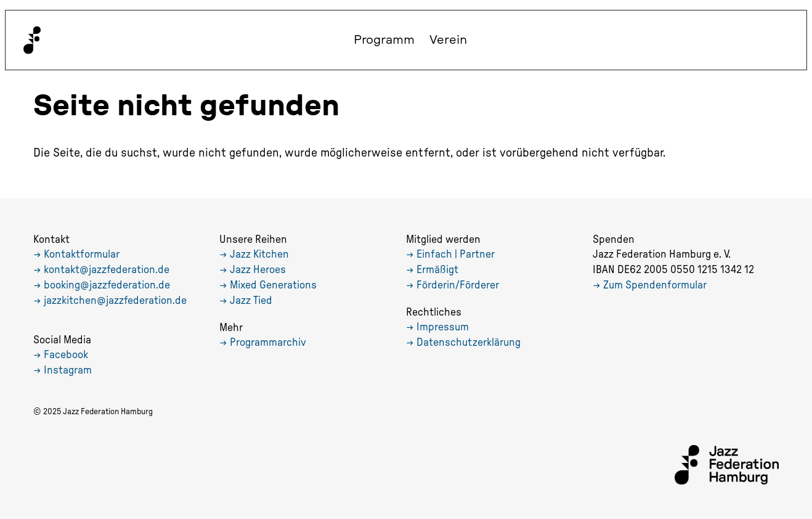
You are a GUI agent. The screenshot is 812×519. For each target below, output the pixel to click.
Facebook (66, 355)
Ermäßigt (437, 270)
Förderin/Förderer (458, 285)
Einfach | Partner (456, 255)
